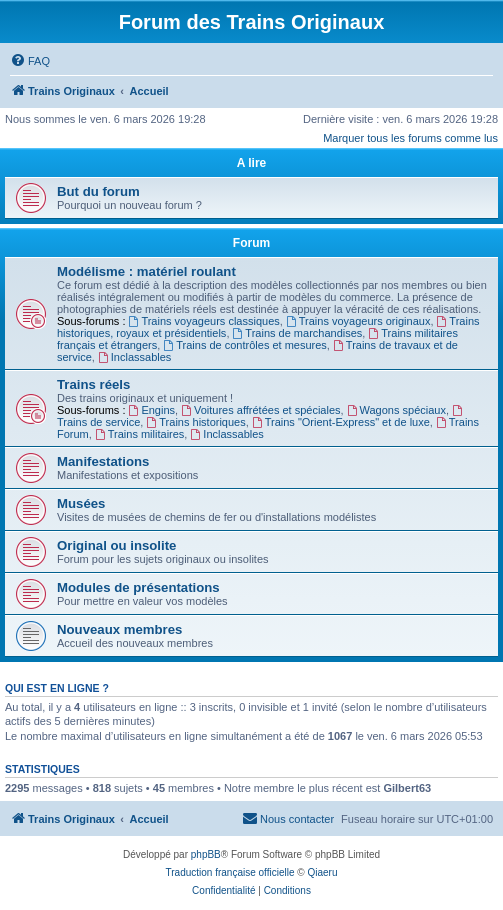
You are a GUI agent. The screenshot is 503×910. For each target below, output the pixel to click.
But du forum (98, 191)
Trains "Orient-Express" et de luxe (341, 422)
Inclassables (134, 357)
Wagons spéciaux (396, 410)
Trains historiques (195, 422)
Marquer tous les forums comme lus (410, 138)
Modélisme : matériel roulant (146, 271)
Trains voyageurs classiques (204, 321)
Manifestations (103, 461)
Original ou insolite (116, 545)
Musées (81, 503)
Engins (152, 410)
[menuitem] (30, 61)
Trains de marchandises (298, 333)
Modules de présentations (138, 587)
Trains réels (93, 384)
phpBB (206, 854)
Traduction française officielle (230, 872)
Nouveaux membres (119, 629)
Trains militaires (139, 434)
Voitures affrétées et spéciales (260, 410)
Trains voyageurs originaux (358, 321)
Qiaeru (322, 872)
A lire (252, 163)
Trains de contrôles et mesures (244, 345)
